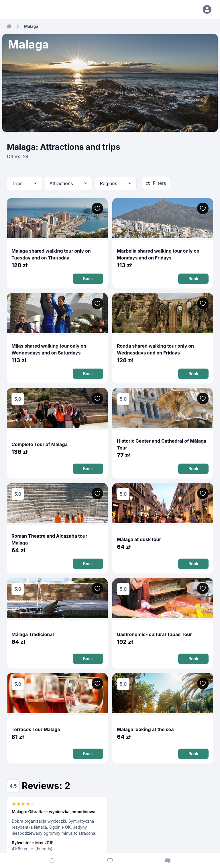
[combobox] (24, 183)
